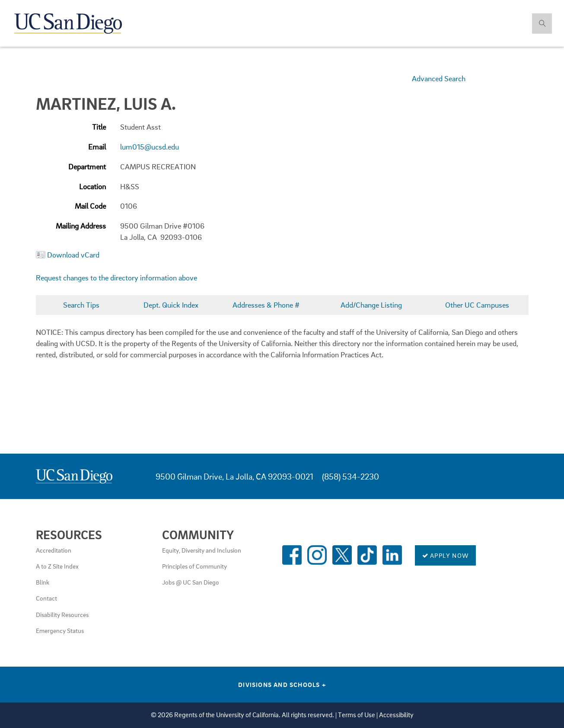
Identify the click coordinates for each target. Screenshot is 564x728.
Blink (43, 582)
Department (87, 167)
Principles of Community (194, 566)
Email (97, 147)
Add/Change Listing (371, 305)
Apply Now (445, 555)
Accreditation (54, 550)
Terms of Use (357, 715)
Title (99, 127)
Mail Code (90, 206)
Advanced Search (439, 78)
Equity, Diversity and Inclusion (202, 550)
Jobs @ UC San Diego (191, 582)
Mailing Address (81, 226)
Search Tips (81, 305)
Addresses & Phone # (266, 305)
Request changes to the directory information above (116, 278)
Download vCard (73, 255)
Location (92, 186)
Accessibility (396, 715)
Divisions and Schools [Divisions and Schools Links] (282, 684)
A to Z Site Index (57, 566)
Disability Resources (62, 614)
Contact (46, 598)
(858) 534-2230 (351, 476)
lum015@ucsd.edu (150, 147)
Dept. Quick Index (171, 305)
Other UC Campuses (477, 305)
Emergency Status (60, 630)
